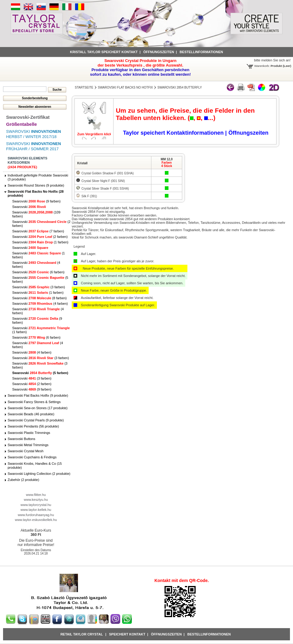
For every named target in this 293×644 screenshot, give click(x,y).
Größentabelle (22, 124)
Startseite (84, 87)
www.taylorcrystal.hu (36, 505)
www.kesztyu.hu (36, 500)
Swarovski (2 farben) (40, 237)
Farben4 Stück (167, 164)
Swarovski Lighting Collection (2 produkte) (39, 474)
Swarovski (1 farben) (40, 242)
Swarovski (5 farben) (40, 373)
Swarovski (29, 207)
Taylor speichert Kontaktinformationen (174, 133)
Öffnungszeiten (159, 52)
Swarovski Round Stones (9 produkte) (36, 185)
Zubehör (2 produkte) (23, 480)
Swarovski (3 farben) (39, 287)
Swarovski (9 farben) (36, 201)
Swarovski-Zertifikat (28, 117)
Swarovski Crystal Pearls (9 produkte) (36, 420)
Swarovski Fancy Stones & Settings (34, 402)
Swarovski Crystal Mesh (25, 451)
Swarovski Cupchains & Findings (32, 457)
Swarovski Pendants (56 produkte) (33, 426)
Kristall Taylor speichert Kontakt (104, 52)
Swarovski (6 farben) (38, 272)
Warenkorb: (262, 66)
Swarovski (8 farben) (40, 298)
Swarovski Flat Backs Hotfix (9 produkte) (38, 395)
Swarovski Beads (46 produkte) (31, 414)
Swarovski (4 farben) (40, 304)
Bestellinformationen (201, 52)
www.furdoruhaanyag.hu (36, 515)
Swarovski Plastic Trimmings (29, 433)
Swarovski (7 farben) (38, 231)
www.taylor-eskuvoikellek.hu (36, 520)
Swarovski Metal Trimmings (28, 445)
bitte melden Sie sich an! (272, 60)
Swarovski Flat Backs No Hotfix (125, 87)
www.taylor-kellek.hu (36, 510)
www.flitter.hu (36, 495)
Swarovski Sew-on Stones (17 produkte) (38, 408)
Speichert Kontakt (127, 634)
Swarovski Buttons (21, 439)
